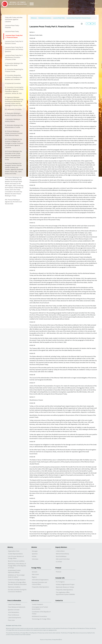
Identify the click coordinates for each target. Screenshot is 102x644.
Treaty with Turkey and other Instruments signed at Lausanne (14, 19)
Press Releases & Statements (17, 607)
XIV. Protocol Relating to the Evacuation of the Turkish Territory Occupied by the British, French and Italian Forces (13, 155)
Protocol (58, 568)
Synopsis (35, 572)
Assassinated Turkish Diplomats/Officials (14, 571)
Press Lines (11, 620)
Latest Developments (14, 618)
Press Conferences (14, 615)
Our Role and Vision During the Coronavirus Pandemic (17, 591)
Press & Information (14, 600)
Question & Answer (14, 610)
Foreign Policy (36, 568)
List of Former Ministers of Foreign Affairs (16, 557)
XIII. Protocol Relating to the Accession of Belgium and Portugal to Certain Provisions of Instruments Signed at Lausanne (14, 143)
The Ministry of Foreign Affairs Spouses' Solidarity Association (17, 583)
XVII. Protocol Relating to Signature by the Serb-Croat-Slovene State (14, 202)
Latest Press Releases (14, 604)
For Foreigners (60, 582)
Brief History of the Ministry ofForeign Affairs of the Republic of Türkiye (17, 566)
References (34, 18)
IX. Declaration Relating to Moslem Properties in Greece (14, 114)
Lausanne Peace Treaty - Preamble (12, 26)
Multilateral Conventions (45, 18)
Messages (35, 551)
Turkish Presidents (37, 604)
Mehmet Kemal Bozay (62, 554)
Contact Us (59, 600)
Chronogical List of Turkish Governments (40, 608)
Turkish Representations (15, 554)
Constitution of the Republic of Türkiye (41, 613)
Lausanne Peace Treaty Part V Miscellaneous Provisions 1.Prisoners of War (14, 57)
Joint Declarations (14, 612)
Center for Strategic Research (17, 580)
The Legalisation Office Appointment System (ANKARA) (65, 593)
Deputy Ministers (61, 547)
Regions (34, 577)
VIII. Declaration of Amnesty (13, 109)
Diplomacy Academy (14, 587)
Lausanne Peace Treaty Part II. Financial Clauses (14, 36)
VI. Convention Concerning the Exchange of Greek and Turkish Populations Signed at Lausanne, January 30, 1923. (14, 90)
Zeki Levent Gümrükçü (63, 559)
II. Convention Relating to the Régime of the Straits (14, 64)
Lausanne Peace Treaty (12, 31)
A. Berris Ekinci (60, 551)
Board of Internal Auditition (16, 561)
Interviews (35, 559)
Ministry (10, 547)
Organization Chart (14, 551)
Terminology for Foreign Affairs (41, 619)
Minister (34, 547)
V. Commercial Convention (13, 83)
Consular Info (60, 578)
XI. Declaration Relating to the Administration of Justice (14, 126)
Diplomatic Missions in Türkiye (65, 587)
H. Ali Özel (59, 562)
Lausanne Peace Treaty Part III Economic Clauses (14, 42)
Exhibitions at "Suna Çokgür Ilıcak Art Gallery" (16, 576)
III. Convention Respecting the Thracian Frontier (14, 70)
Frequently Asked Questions (40, 587)
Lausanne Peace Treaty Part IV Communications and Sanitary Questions (14, 49)
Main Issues (35, 574)
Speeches (35, 554)
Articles (34, 556)
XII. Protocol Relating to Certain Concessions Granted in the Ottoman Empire (14, 133)
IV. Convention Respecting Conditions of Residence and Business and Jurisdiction (14, 77)
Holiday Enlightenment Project (65, 584)
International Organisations (40, 580)
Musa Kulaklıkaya (61, 556)
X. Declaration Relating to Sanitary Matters (13, 120)
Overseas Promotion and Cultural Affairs (39, 583)
